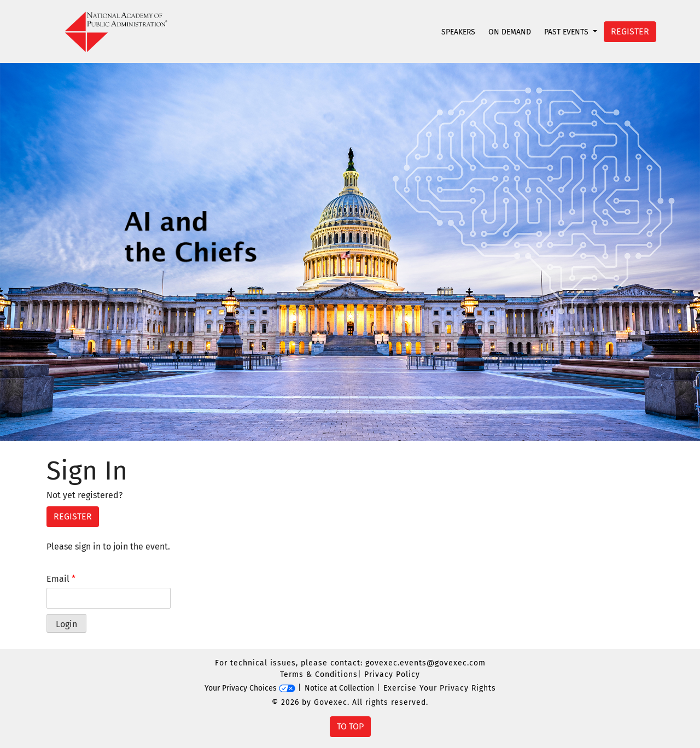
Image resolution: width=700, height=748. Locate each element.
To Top (350, 726)
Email (61, 579)
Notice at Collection (339, 688)
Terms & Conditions (319, 674)
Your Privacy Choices (250, 688)
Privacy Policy (392, 674)
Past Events (567, 32)
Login (66, 624)
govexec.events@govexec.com (425, 663)
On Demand (510, 32)
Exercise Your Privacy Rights (440, 688)
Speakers (458, 32)
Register (630, 31)
